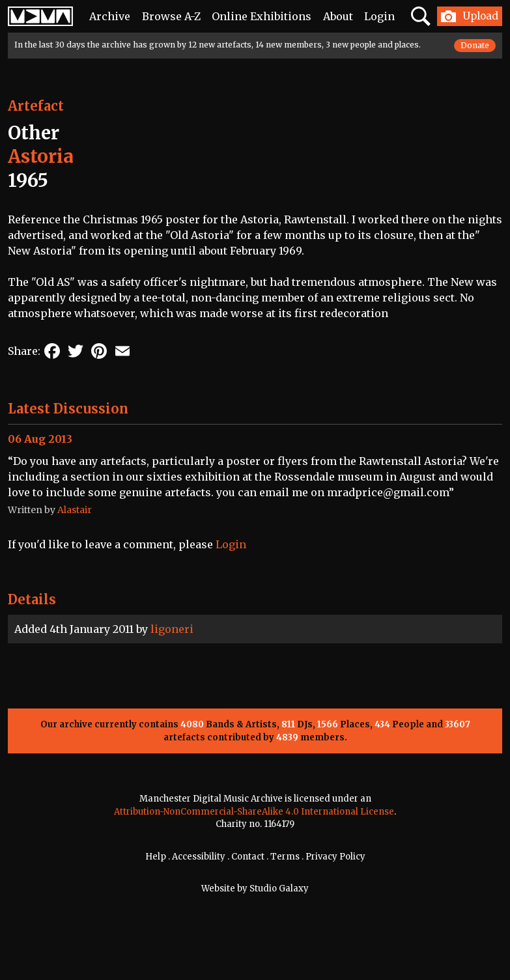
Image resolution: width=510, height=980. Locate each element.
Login (379, 16)
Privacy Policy (335, 857)
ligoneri (172, 629)
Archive (110, 16)
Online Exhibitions (262, 16)
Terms (285, 857)
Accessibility (199, 857)
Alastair (75, 510)
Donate (475, 45)
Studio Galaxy (279, 889)
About (338, 16)
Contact (248, 857)
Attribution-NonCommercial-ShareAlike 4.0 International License (254, 812)
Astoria (41, 156)
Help (156, 857)
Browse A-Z (171, 16)
